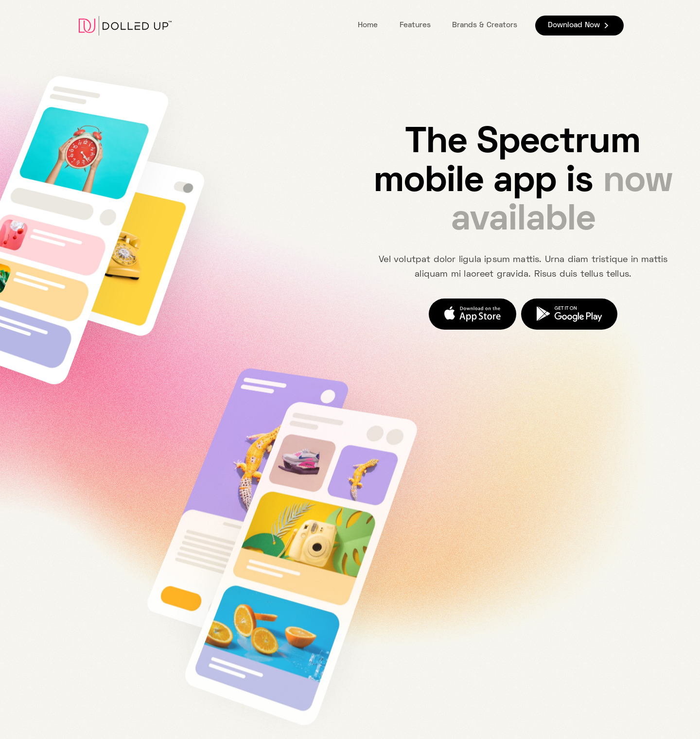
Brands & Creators (485, 25)
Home (368, 25)
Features (415, 25)
